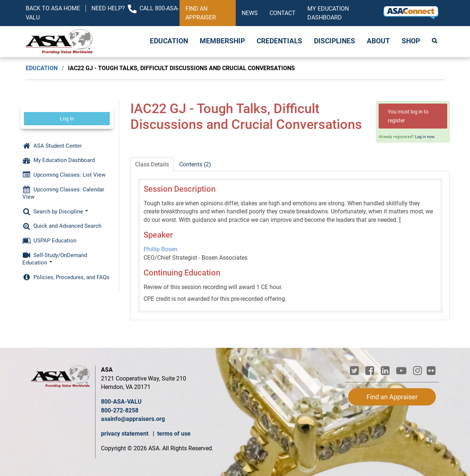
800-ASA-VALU (121, 402)
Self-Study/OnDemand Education (55, 259)
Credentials (279, 41)
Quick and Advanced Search (62, 226)
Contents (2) (195, 164)
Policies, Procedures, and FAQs (66, 277)
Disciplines (335, 41)
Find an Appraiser (201, 13)
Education (169, 41)
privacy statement (125, 434)
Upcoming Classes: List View (64, 175)
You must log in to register (408, 116)
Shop (411, 41)
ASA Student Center (52, 146)
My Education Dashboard (328, 13)
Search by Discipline (55, 212)
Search (435, 42)
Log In (67, 119)
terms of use (174, 434)
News (250, 13)
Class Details (152, 164)
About (378, 41)
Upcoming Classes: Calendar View (63, 193)
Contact (283, 13)
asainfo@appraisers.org (133, 419)
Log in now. (425, 137)
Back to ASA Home (53, 8)
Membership (222, 41)
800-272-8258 (120, 410)
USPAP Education (49, 241)
